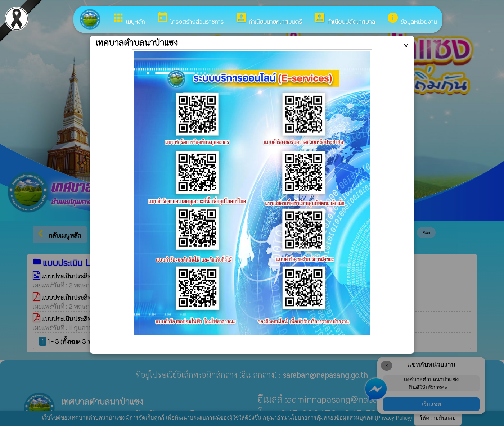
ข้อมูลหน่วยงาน (412, 19)
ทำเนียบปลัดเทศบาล (344, 19)
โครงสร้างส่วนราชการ (190, 19)
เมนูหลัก (129, 19)
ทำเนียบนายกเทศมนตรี (269, 19)
